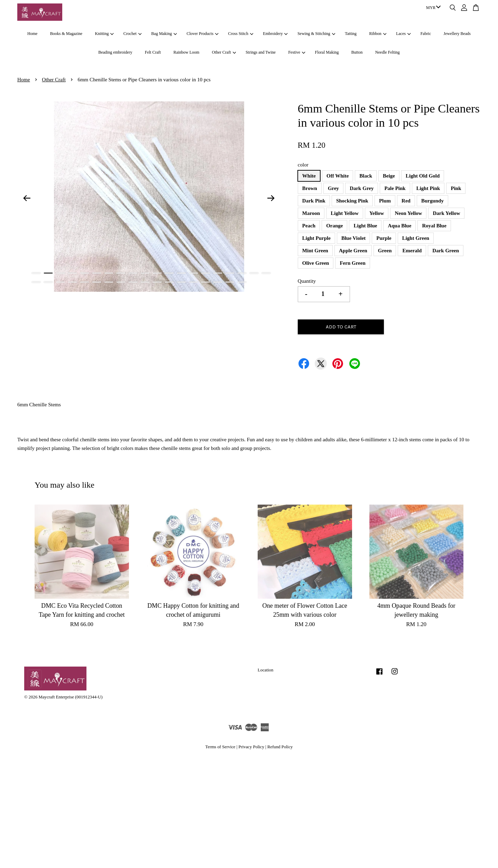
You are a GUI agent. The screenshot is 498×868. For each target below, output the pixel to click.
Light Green (416, 238)
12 (169, 273)
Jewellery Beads (457, 34)
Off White (338, 176)
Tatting (351, 34)
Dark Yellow (446, 213)
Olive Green (316, 263)
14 (193, 273)
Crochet (132, 34)
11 (157, 273)
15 (206, 273)
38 (242, 282)
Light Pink (428, 188)
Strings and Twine (261, 52)
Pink (456, 188)
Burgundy (432, 201)
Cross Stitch (241, 34)
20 (266, 273)
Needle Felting (388, 52)
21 (36, 282)
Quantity (307, 281)
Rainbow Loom (186, 52)
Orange (334, 226)
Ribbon (378, 34)
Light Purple (316, 238)
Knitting (104, 34)
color (303, 165)
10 (145, 273)
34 (193, 282)
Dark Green (446, 251)
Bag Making (164, 34)
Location (265, 670)
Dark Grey (362, 188)
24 (72, 282)
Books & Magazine (66, 34)
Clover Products (202, 34)
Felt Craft (153, 52)
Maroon (311, 213)
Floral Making (327, 52)
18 (242, 273)
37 (230, 282)
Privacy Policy (251, 747)
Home (32, 34)
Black (366, 176)
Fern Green (352, 263)
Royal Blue (434, 226)
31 (157, 282)
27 (109, 282)
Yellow (377, 213)
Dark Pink (314, 201)
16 (218, 273)
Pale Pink (395, 188)
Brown (310, 188)
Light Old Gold (423, 176)
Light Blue (365, 226)
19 (254, 273)
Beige (389, 176)
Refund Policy (280, 747)
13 (181, 273)
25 (85, 282)
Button (357, 52)
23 (60, 282)
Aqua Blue (399, 226)
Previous (27, 198)
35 (206, 282)
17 (230, 273)
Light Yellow (345, 213)
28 (121, 282)
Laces (403, 34)
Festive (297, 52)
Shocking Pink (352, 201)
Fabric (426, 34)
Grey (333, 188)
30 (145, 282)
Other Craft (224, 52)
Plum (385, 201)
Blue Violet (353, 238)
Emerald (412, 251)
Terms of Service (220, 747)
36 (218, 282)
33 (181, 282)
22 (48, 282)
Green (385, 251)
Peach (309, 226)
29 (133, 282)
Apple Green (353, 251)
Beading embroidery (115, 52)
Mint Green (315, 251)
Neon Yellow (408, 213)
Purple (384, 238)
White (309, 176)
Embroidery (275, 34)
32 (169, 282)
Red (406, 201)
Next (271, 198)
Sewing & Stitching (316, 34)
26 (97, 282)
